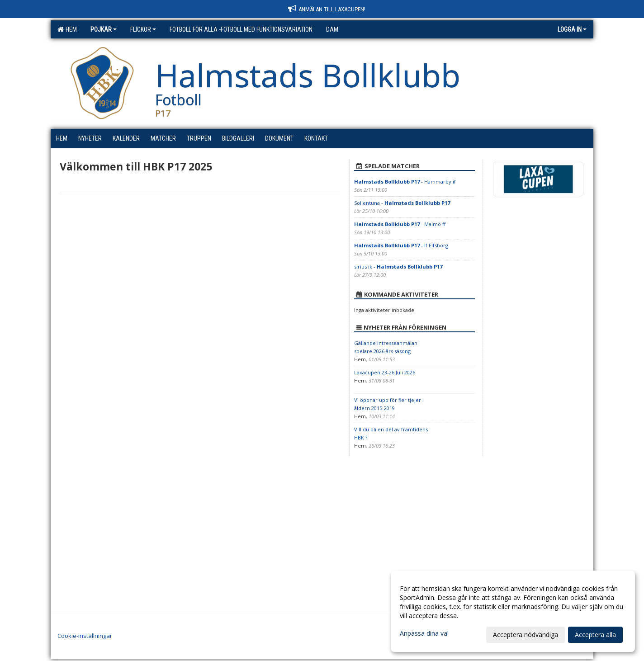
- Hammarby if (405, 182)
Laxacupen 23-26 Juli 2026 (385, 372)
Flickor (143, 29)
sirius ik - (398, 267)
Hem (67, 29)
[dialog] (513, 611)
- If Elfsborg (401, 245)
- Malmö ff (400, 224)
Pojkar (104, 29)
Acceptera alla (595, 635)
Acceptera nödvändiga (526, 635)
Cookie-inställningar (85, 636)
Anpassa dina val (424, 633)
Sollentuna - (402, 203)
